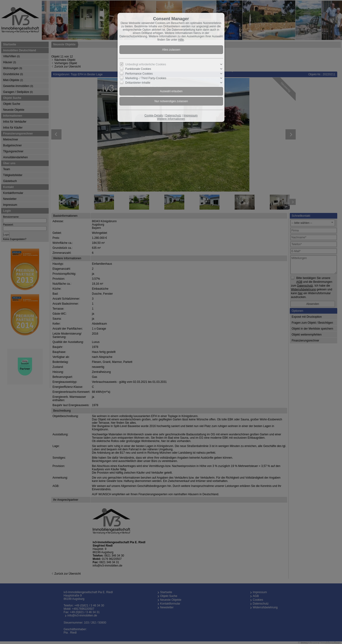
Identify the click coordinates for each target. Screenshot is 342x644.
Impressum (190, 115)
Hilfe (181, 40)
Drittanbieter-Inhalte (138, 83)
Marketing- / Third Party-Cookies (146, 78)
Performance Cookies (139, 73)
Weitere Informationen (171, 119)
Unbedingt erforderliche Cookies (146, 64)
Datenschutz (173, 115)
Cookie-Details (154, 115)
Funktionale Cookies (138, 69)
